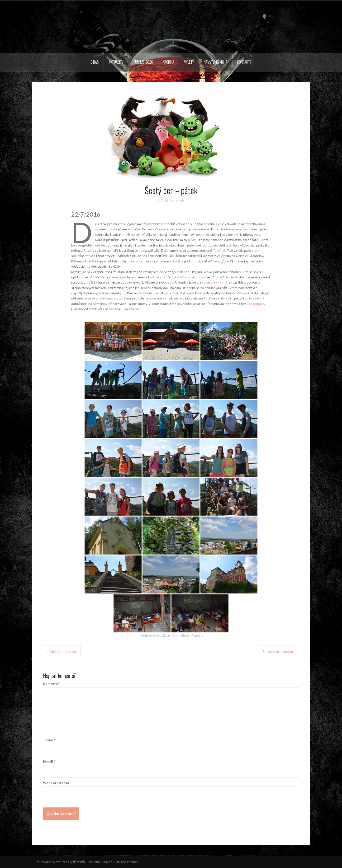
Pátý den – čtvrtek (63, 652)
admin (180, 201)
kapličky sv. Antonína (190, 277)
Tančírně (219, 250)
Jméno (49, 740)
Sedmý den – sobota (278, 652)
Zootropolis (255, 304)
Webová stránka (56, 783)
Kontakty (244, 62)
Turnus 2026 (143, 62)
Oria (105, 862)
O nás (95, 62)
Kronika (169, 62)
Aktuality (116, 62)
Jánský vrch (220, 282)
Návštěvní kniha (216, 62)
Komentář (52, 684)
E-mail (49, 761)
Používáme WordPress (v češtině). (61, 862)
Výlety (189, 62)
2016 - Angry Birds (176, 635)
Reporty (197, 635)
